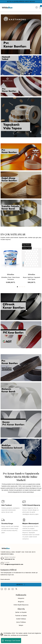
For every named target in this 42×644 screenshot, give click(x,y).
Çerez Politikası (21, 622)
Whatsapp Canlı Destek (11, 641)
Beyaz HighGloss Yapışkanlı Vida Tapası (32, 278)
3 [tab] (21, 287)
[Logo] (7, 7)
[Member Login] (37, 7)
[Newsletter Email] (21, 579)
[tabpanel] (10, 264)
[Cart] (40, 7)
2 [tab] (19, 287)
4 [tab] (23, 287)
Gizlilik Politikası (21, 619)
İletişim (21, 625)
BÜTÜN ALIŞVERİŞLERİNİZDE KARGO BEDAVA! (21, 2)
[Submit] (21, 585)
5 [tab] (25, 287)
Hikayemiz (21, 598)
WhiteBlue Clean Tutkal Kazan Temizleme (10, 278)
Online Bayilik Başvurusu (21, 605)
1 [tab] (17, 287)
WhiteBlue (11, 274)
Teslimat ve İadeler (21, 616)
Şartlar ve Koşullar (21, 612)
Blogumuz (21, 602)
